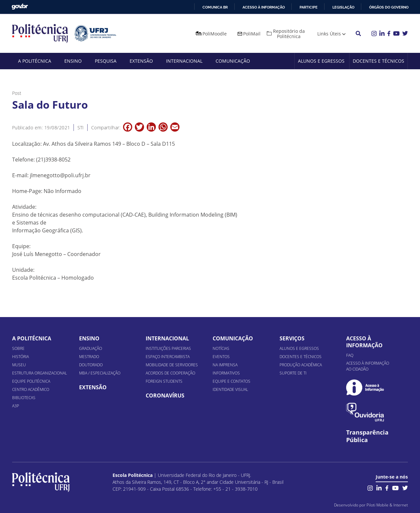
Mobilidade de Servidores (172, 365)
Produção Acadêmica (301, 365)
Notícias (221, 348)
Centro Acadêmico (31, 389)
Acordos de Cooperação (170, 373)
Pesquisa (106, 61)
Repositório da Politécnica (289, 34)
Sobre (18, 348)
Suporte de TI (293, 373)
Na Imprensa (225, 365)
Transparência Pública (367, 436)
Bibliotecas (24, 398)
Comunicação (233, 61)
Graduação (91, 348)
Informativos (226, 373)
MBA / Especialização (100, 373)
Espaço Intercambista (168, 357)
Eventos (221, 357)
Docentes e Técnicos (378, 61)
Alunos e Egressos (321, 61)
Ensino (73, 61)
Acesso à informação (264, 7)
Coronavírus (165, 395)
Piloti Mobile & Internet (387, 505)
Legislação (343, 7)
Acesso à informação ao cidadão (368, 366)
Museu (19, 365)
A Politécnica (35, 61)
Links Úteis (329, 34)
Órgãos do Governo (389, 7)
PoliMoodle (215, 34)
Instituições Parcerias (168, 348)
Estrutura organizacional (40, 373)
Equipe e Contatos (231, 381)
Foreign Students (164, 381)
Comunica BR (215, 7)
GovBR (20, 7)
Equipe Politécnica (31, 381)
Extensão (141, 61)
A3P (16, 406)
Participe (309, 7)
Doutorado (91, 365)
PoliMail (252, 34)
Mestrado (89, 357)
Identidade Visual (230, 389)
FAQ (350, 355)
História (21, 357)
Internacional (184, 61)
